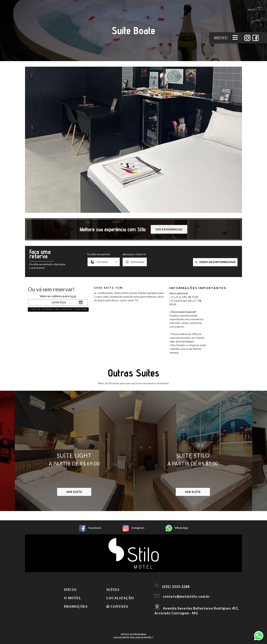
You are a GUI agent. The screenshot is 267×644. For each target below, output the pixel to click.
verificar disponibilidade (215, 262)
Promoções (76, 607)
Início (70, 590)
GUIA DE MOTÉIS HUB (124, 637)
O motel (73, 598)
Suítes (113, 590)
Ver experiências (169, 229)
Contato (117, 607)
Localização (120, 598)
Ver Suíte (74, 492)
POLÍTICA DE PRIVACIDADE (133, 634)
